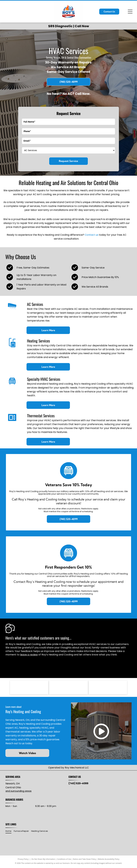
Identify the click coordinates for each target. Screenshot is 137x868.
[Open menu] (130, 12)
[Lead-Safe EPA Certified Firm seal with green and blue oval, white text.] (108, 688)
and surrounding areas (18, 792)
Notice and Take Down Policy (85, 860)
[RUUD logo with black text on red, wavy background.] (29, 688)
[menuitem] (10, 832)
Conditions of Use (64, 860)
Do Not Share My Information (43, 860)
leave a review (29, 655)
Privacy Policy (23, 860)
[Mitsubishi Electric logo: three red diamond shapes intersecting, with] (68, 688)
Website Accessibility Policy (109, 860)
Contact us (92, 235)
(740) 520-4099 (78, 785)
